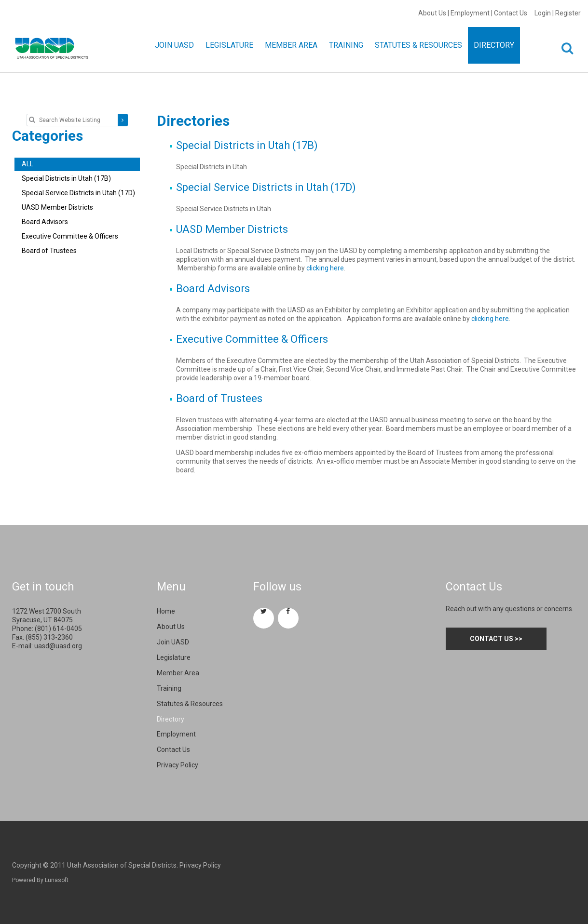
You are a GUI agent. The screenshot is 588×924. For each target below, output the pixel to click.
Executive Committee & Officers (252, 339)
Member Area (178, 673)
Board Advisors (213, 288)
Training (169, 688)
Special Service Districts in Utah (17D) (266, 187)
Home (166, 611)
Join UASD (173, 642)
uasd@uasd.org (58, 646)
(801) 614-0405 (58, 629)
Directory (171, 719)
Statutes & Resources (190, 704)
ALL (27, 164)
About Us (432, 13)
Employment (470, 13)
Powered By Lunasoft (40, 880)
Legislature (174, 657)
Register (568, 13)
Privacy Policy (178, 765)
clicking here (325, 268)
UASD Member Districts (232, 229)
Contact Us (511, 13)
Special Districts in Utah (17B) (247, 145)
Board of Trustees (219, 398)
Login (543, 13)
